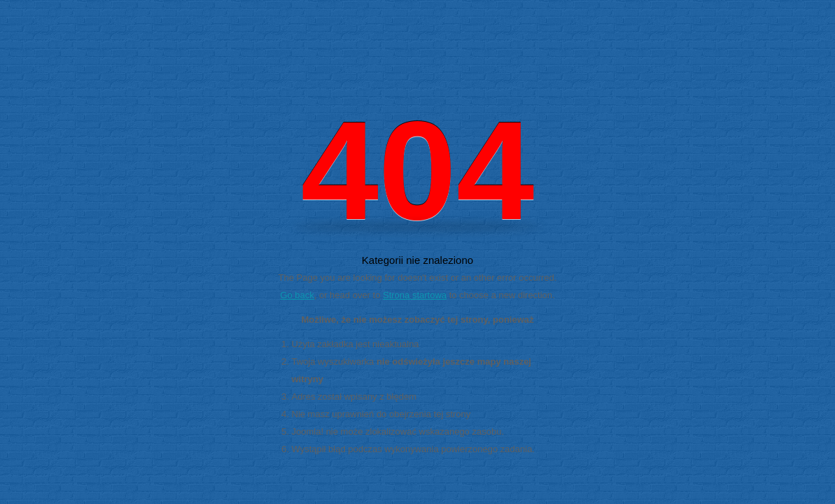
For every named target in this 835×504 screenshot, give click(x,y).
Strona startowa (415, 295)
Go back (297, 295)
